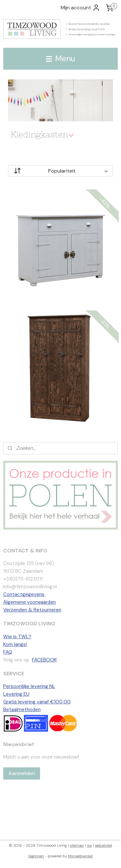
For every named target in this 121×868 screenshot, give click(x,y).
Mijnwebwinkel (80, 856)
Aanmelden (22, 773)
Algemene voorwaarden (30, 602)
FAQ (8, 652)
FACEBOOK (44, 660)
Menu (61, 59)
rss (89, 845)
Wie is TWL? (17, 637)
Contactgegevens (24, 594)
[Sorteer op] (60, 171)
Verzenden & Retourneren (32, 610)
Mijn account (80, 8)
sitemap (77, 845)
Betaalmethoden (22, 710)
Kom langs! (15, 644)
